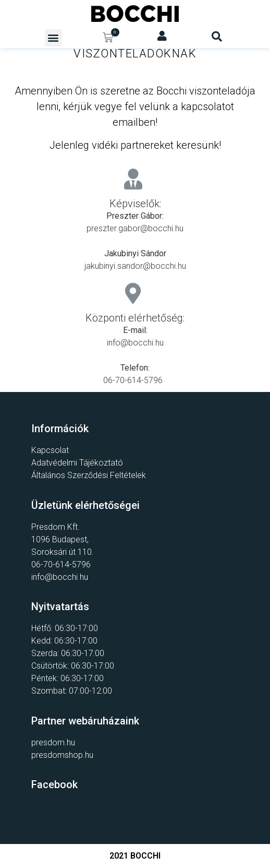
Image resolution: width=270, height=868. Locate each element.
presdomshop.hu (62, 755)
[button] (53, 38)
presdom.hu (53, 742)
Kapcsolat (50, 450)
